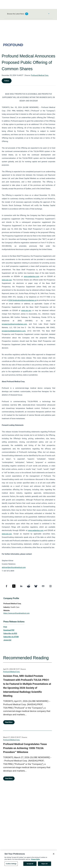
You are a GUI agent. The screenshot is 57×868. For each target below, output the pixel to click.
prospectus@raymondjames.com (14, 324)
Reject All (44, 865)
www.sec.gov (7, 280)
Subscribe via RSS (10, 633)
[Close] (54, 855)
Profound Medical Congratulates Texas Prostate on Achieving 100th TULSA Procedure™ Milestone (25, 748)
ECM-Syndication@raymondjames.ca (22, 300)
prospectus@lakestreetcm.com (14, 331)
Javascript (7, 640)
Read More (9, 722)
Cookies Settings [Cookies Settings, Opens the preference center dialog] (11, 865)
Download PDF (9, 630)
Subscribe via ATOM (11, 637)
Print (5, 627)
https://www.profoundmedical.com (16, 613)
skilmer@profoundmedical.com (14, 567)
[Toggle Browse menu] (49, 14)
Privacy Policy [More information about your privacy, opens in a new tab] (35, 860)
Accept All (30, 865)
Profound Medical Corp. (40, 75)
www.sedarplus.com (32, 276)
